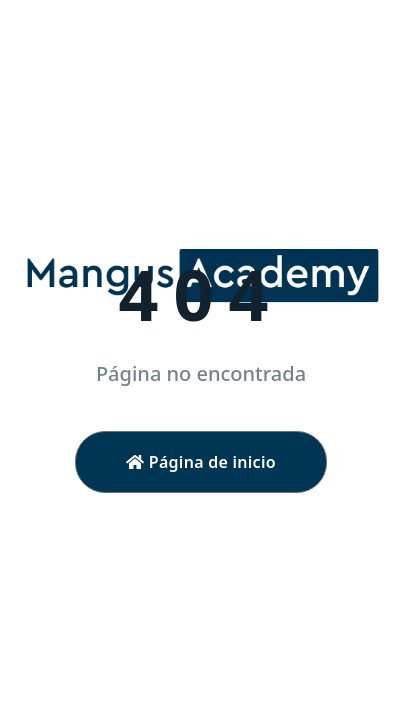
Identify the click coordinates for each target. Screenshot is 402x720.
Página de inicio (201, 462)
